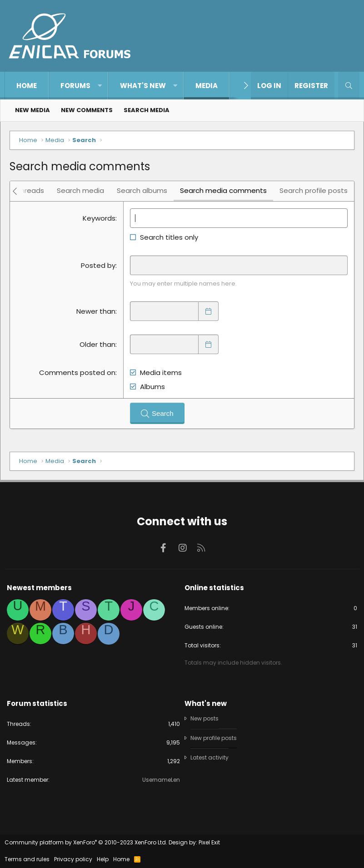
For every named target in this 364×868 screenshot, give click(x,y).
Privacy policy (73, 859)
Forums (75, 86)
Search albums (142, 190)
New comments (87, 110)
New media (32, 110)
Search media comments (223, 190)
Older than (97, 344)
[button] (100, 86)
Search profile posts (314, 190)
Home (27, 86)
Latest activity (209, 757)
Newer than (96, 311)
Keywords (99, 218)
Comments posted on (77, 372)
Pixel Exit (209, 842)
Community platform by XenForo (86, 842)
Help (103, 859)
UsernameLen (161, 780)
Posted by (98, 265)
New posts (204, 719)
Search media (147, 110)
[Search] (349, 86)
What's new (143, 86)
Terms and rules (27, 859)
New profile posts (214, 738)
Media (207, 86)
